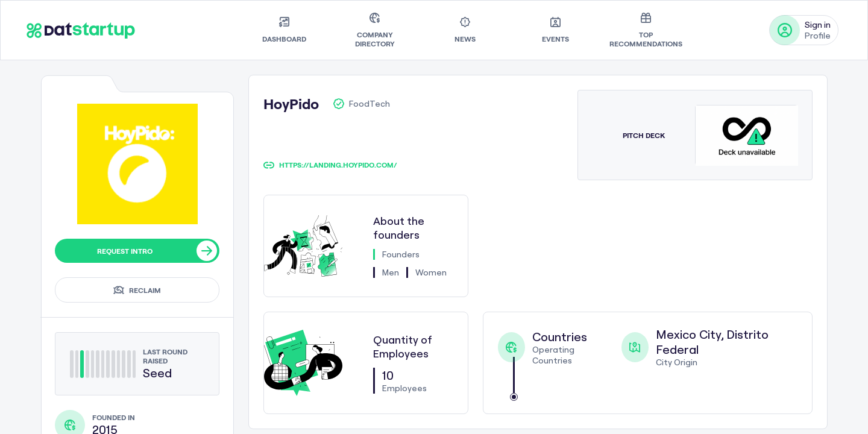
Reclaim (137, 290)
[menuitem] (284, 30)
